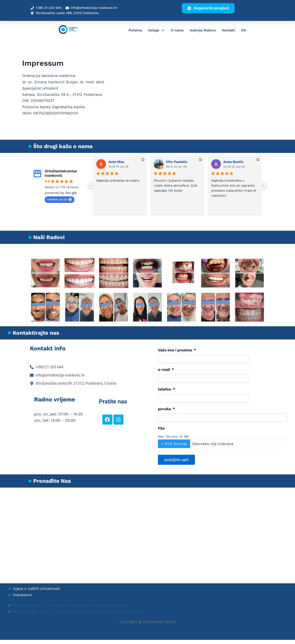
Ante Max (116, 162)
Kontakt (228, 31)
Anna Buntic (233, 162)
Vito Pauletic (177, 162)
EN (244, 31)
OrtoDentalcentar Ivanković (61, 173)
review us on (60, 199)
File (161, 428)
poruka (166, 409)
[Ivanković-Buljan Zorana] (147, 535)
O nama (177, 31)
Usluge (156, 31)
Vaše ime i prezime (177, 350)
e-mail (166, 369)
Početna (135, 31)
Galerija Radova (203, 31)
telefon (167, 389)
